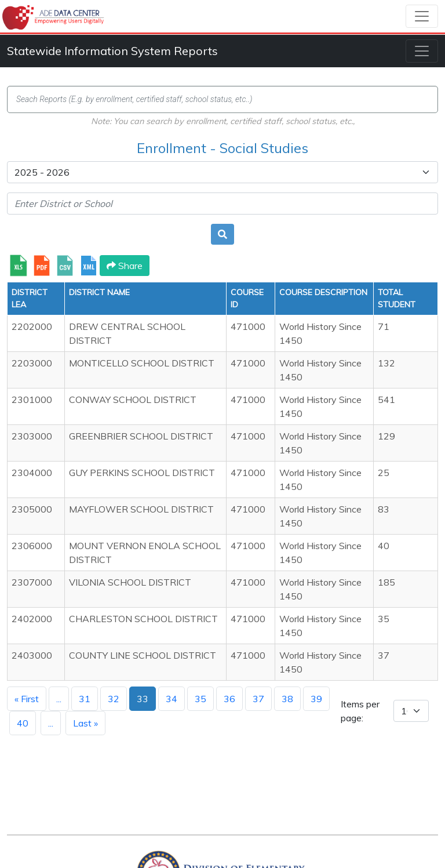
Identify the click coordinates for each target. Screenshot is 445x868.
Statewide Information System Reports (112, 51)
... (59, 699)
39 (316, 699)
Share (125, 266)
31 (85, 699)
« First (27, 699)
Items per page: (360, 711)
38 (287, 699)
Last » (85, 723)
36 (229, 699)
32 (114, 699)
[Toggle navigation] (422, 16)
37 (258, 699)
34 (172, 699)
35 (200, 699)
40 (23, 723)
